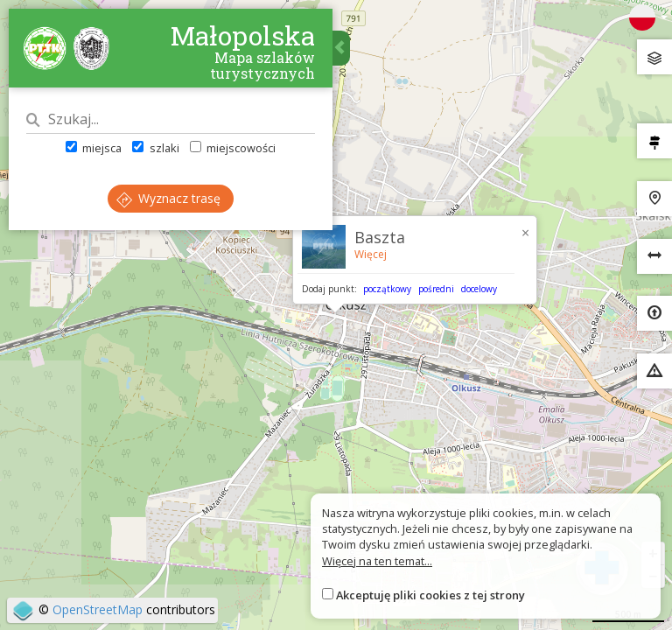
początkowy (387, 289)
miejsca (94, 148)
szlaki (155, 148)
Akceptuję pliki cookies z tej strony (430, 595)
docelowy (479, 289)
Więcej (371, 254)
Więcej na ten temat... (377, 561)
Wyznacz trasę (168, 198)
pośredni (436, 289)
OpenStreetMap (98, 609)
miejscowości (233, 148)
